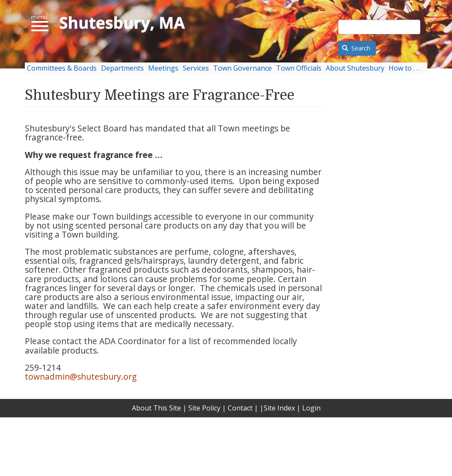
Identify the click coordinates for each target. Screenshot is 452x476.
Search (356, 48)
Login (311, 408)
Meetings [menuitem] (163, 68)
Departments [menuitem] (122, 68)
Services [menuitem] (196, 68)
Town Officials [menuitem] (299, 68)
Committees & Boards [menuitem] (62, 68)
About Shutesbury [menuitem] (355, 68)
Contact (240, 408)
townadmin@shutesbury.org (81, 376)
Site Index (279, 408)
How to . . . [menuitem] (405, 68)
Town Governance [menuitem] (242, 68)
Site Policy (204, 408)
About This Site (156, 408)
